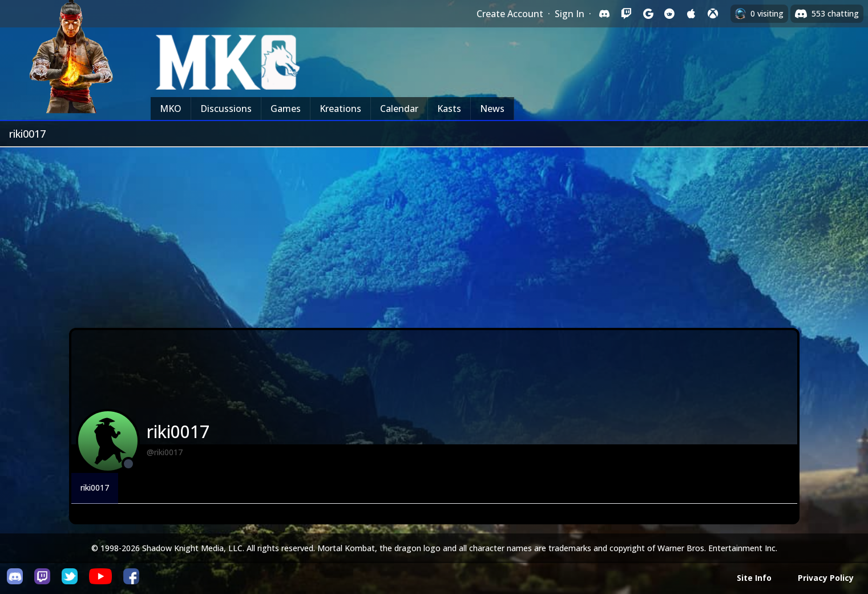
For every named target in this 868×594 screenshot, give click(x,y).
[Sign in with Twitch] (626, 14)
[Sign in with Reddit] (669, 14)
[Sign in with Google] (648, 14)
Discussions (226, 109)
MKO (171, 109)
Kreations (340, 109)
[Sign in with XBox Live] (713, 14)
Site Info (754, 578)
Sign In (570, 14)
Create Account (510, 14)
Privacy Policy (826, 578)
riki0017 (95, 487)
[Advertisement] (434, 233)
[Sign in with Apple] (691, 14)
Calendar (399, 109)
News (492, 109)
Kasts (449, 109)
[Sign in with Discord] (604, 14)
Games (286, 109)
